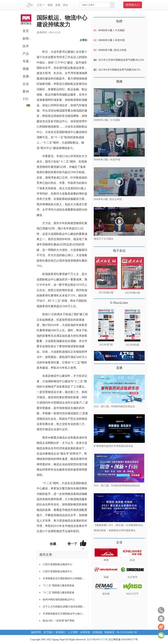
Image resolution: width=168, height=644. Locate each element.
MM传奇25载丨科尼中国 (112, 40)
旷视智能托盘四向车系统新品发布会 (113, 446)
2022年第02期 (106, 293)
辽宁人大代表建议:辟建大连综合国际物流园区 (64, 607)
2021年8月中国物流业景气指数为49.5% (119, 70)
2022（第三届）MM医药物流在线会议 (114, 406)
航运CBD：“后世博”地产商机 (59, 621)
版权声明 (36, 632)
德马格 (106, 594)
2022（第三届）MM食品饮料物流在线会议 (117, 485)
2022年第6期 (132, 345)
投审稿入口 (133, 5)
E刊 (26, 99)
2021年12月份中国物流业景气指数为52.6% (121, 60)
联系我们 (61, 632)
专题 (26, 61)
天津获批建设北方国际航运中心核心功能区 (64, 614)
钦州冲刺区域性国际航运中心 (59, 600)
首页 (26, 31)
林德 (106, 560)
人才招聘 (73, 632)
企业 (26, 84)
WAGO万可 (132, 594)
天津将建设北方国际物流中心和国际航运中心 (64, 578)
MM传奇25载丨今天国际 (112, 30)
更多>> (97, 249)
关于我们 (48, 632)
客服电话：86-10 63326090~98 (121, 632)
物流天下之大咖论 (104, 239)
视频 (50, 5)
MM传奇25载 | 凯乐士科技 (112, 50)
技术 (26, 46)
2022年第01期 (132, 293)
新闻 (26, 39)
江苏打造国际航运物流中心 (58, 564)
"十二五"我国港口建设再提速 (58, 586)
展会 (65, 5)
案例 (26, 91)
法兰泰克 (132, 577)
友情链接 (97, 632)
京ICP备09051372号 (97, 640)
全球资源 (85, 632)
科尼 (132, 560)
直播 (58, 5)
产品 (26, 54)
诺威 (106, 577)
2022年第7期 (106, 345)
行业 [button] (40, 5)
